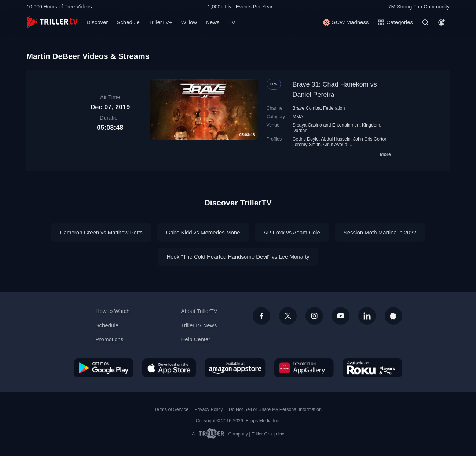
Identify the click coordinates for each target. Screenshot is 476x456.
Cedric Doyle (306, 139)
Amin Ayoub (335, 145)
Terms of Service (171, 409)
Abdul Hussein (336, 139)
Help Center (195, 339)
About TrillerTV (199, 311)
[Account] (442, 22)
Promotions (110, 339)
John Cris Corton (370, 139)
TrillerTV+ (160, 22)
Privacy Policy (209, 409)
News (213, 22)
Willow (189, 22)
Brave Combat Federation (319, 108)
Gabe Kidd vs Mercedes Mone (203, 232)
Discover (97, 22)
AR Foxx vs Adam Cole (292, 232)
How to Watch (113, 311)
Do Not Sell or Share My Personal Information (275, 409)
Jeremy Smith (307, 145)
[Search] (425, 22)
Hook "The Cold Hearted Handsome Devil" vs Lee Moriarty (238, 257)
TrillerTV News (199, 325)
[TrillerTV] (52, 22)
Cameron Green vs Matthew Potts (101, 232)
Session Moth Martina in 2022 (380, 232)
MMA (298, 117)
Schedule (128, 22)
